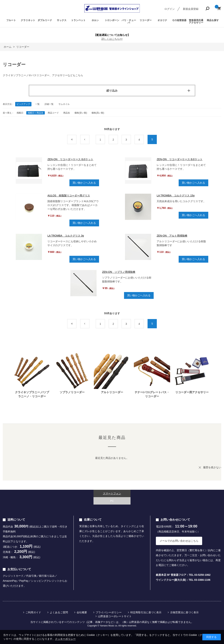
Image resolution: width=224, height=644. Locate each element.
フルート (11, 20)
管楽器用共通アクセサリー (196, 21)
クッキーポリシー (65, 639)
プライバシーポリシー (109, 612)
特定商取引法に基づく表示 (146, 612)
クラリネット (28, 20)
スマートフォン (112, 493)
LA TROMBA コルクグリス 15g (175, 195)
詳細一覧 (49, 104)
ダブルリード (45, 20)
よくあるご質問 (59, 612)
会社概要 (82, 612)
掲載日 (20, 113)
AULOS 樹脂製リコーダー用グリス (69, 195)
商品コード (53, 113)
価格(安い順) (81, 113)
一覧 (37, 104)
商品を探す (213, 20)
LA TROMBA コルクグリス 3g (66, 236)
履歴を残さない (212, 467)
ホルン (95, 20)
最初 (76, 140)
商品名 (67, 113)
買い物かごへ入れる (84, 183)
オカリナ (162, 20)
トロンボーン (112, 20)
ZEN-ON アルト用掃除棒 (172, 236)
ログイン (170, 9)
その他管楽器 (179, 20)
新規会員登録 (191, 9)
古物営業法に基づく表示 (184, 612)
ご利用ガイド (33, 612)
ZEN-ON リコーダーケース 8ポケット (179, 159)
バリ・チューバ (129, 21)
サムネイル (64, 104)
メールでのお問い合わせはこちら (179, 541)
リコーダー (146, 20)
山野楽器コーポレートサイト (115, 616)
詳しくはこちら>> (112, 39)
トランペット (78, 20)
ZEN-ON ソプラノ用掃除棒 (119, 272)
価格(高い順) (98, 113)
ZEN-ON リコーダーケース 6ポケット (70, 159)
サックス (62, 20)
